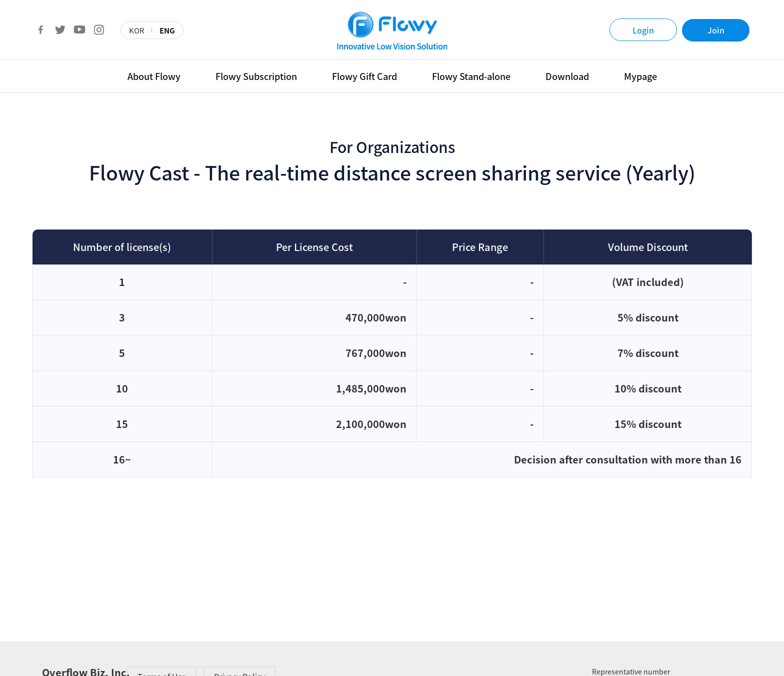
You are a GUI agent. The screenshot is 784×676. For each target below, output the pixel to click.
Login (643, 30)
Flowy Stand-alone (471, 76)
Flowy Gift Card (364, 76)
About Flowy (154, 76)
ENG (167, 30)
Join (716, 30)
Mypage (640, 76)
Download (567, 76)
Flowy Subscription (256, 76)
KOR (137, 30)
